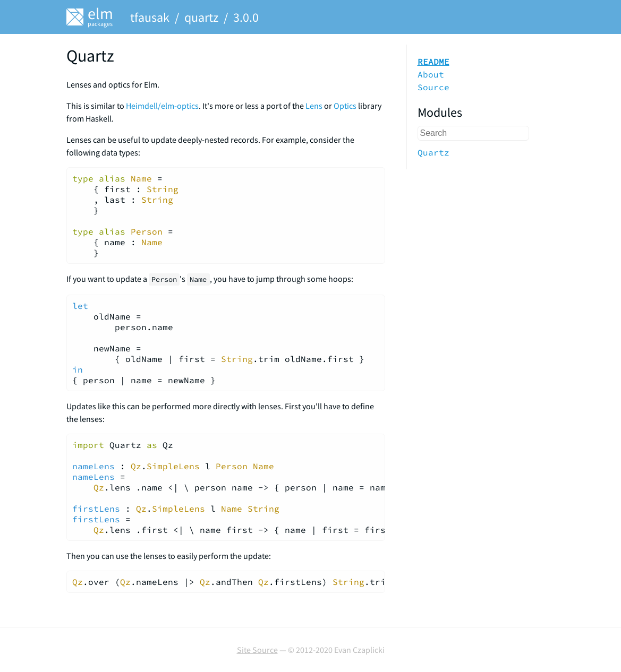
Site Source (257, 650)
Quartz (433, 152)
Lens (314, 106)
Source (433, 87)
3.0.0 (246, 17)
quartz (201, 17)
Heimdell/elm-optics (162, 106)
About (431, 74)
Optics (345, 106)
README (433, 62)
